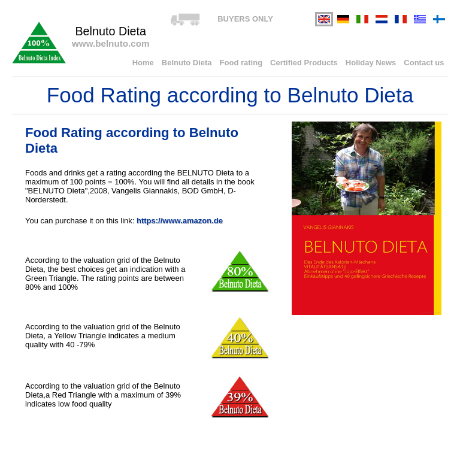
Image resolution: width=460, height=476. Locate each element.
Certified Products (304, 63)
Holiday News (371, 63)
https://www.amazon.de (180, 221)
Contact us (424, 63)
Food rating (241, 63)
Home (143, 63)
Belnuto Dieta (187, 63)
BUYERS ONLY (245, 19)
